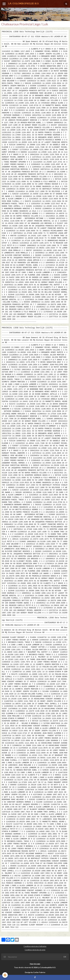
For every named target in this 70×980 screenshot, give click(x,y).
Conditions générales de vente (35, 950)
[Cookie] (5, 975)
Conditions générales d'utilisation (35, 946)
